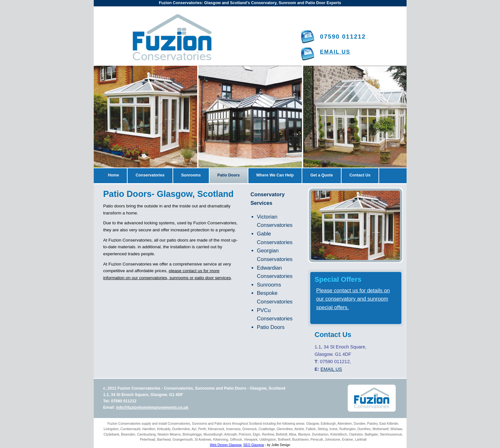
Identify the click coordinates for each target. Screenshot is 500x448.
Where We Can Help (275, 175)
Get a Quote (322, 175)
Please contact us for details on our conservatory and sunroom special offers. (353, 299)
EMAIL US (335, 52)
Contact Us (360, 175)
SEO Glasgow (254, 445)
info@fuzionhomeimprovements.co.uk (152, 407)
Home (114, 175)
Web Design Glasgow (226, 445)
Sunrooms (191, 175)
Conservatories (150, 175)
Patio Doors (229, 175)
